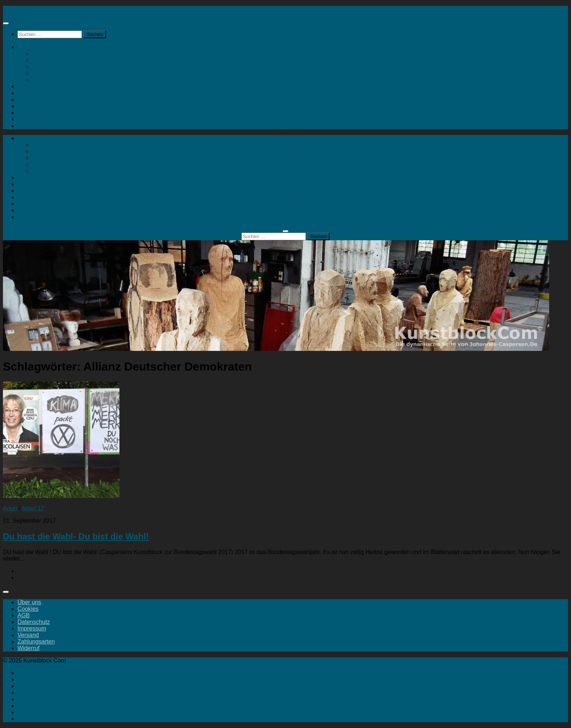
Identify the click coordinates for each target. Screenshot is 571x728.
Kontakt (42, 80)
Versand (28, 635)
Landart (27, 106)
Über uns (29, 602)
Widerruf (28, 648)
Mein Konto (47, 73)
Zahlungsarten (36, 642)
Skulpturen (46, 54)
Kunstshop (31, 47)
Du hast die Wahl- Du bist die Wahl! (76, 536)
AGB (24, 615)
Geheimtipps (34, 113)
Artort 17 (33, 508)
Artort (25, 86)
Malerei (42, 60)
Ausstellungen (36, 93)
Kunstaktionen (36, 100)
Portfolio (28, 119)
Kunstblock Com (24, 9)
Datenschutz (34, 622)
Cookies (28, 609)
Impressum (32, 628)
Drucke (41, 67)
